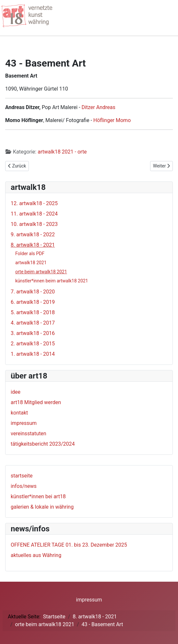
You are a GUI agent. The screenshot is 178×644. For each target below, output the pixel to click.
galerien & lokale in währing (42, 507)
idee (16, 392)
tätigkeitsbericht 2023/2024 (43, 444)
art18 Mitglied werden (36, 402)
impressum (24, 423)
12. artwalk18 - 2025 (34, 203)
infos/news (24, 486)
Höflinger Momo (112, 120)
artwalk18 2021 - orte (62, 152)
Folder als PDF (30, 254)
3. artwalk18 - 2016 (33, 333)
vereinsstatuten (29, 433)
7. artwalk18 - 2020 (33, 292)
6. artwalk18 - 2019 (33, 302)
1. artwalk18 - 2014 (33, 354)
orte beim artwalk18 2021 (41, 272)
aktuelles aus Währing (36, 555)
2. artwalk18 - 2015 (33, 344)
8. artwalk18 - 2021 (33, 245)
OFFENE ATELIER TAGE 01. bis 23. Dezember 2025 (69, 545)
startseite (22, 476)
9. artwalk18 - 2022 (33, 235)
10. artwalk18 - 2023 (34, 224)
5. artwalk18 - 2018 (33, 312)
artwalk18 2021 (31, 263)
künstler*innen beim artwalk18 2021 (52, 281)
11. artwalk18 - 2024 (34, 214)
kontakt (19, 413)
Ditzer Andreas (98, 107)
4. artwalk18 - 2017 (33, 323)
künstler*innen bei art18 (38, 496)
